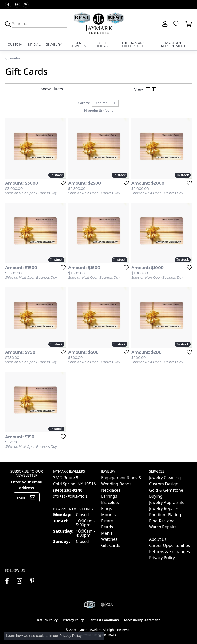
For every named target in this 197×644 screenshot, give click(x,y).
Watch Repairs (163, 527)
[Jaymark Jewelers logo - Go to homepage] (98, 24)
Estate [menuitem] (107, 521)
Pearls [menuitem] (107, 527)
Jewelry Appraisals (166, 502)
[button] (164, 24)
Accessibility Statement (142, 620)
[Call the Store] (68, 490)
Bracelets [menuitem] (110, 502)
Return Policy (47, 620)
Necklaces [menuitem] (111, 490)
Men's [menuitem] (107, 533)
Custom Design (164, 484)
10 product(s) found (98, 111)
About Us (158, 539)
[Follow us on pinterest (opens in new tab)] (26, 5)
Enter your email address (27, 485)
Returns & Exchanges (169, 552)
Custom (15, 44)
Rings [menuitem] (106, 508)
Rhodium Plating (165, 515)
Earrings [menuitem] (109, 496)
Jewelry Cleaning (165, 478)
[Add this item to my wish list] (62, 183)
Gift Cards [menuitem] (111, 545)
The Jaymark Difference (133, 45)
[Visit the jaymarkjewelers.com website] (90, 605)
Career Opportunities (169, 545)
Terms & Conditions (104, 620)
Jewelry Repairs (164, 508)
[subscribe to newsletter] (33, 497)
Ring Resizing (162, 521)
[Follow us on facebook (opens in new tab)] (8, 5)
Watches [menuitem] (109, 539)
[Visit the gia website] (107, 605)
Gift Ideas (102, 45)
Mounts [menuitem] (108, 515)
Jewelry (54, 44)
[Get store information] (70, 497)
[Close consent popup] (100, 636)
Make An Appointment (173, 45)
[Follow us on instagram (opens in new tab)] (17, 5)
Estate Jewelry (79, 45)
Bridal (34, 44)
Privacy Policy (162, 558)
